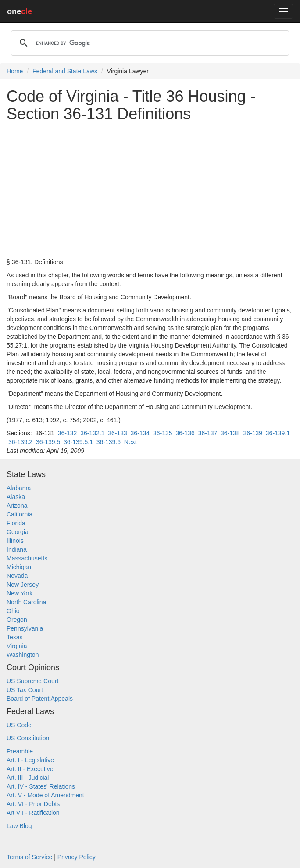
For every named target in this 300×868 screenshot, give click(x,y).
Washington (23, 655)
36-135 (163, 433)
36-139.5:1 (78, 442)
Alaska (16, 497)
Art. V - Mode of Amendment (45, 795)
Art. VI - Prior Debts (33, 804)
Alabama (19, 488)
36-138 (230, 433)
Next (130, 442)
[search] (149, 43)
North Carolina (26, 602)
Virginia (17, 646)
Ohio (13, 611)
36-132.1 (92, 433)
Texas (15, 637)
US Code (19, 725)
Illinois (15, 541)
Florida (16, 523)
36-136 (185, 433)
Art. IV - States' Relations (41, 786)
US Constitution (28, 738)
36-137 (208, 433)
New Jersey (23, 585)
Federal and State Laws (65, 71)
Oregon (17, 620)
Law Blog (19, 826)
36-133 (118, 433)
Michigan (19, 567)
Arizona (17, 506)
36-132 (68, 433)
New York (20, 593)
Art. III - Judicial (28, 778)
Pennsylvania (25, 628)
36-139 (253, 433)
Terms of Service (29, 857)
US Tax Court (25, 690)
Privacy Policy (77, 857)
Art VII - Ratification (33, 813)
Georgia (18, 532)
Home (15, 71)
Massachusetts (27, 558)
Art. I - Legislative (30, 760)
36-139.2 (20, 442)
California (20, 514)
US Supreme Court (32, 681)
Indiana (17, 549)
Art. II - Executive (30, 769)
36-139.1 (278, 433)
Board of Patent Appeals (40, 699)
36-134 (140, 433)
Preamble (20, 751)
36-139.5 (48, 442)
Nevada (17, 576)
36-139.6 (109, 442)
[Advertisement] (150, 190)
